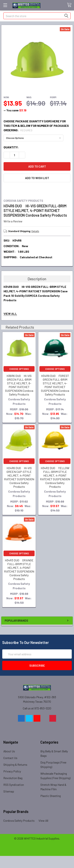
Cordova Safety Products (19, 820)
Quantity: (11, 147)
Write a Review (13, 221)
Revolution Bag (13, 778)
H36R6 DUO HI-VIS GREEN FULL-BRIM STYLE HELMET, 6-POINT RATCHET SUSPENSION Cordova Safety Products (19, 385)
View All (43, 820)
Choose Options (19, 369)
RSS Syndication (14, 785)
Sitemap (9, 791)
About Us (9, 751)
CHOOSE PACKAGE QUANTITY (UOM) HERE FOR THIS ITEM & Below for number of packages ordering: (36, 126)
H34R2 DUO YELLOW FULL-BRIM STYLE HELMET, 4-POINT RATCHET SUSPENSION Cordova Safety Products (55, 477)
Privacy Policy (12, 771)
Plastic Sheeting (51, 796)
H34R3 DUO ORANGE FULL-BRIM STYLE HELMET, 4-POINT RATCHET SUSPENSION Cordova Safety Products (19, 569)
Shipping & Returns (15, 765)
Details (35, 231)
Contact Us (10, 758)
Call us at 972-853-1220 (37, 708)
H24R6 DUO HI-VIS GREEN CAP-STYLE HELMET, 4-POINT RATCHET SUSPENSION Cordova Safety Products (19, 477)
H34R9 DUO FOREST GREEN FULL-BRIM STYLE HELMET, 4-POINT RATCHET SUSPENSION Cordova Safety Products (55, 385)
